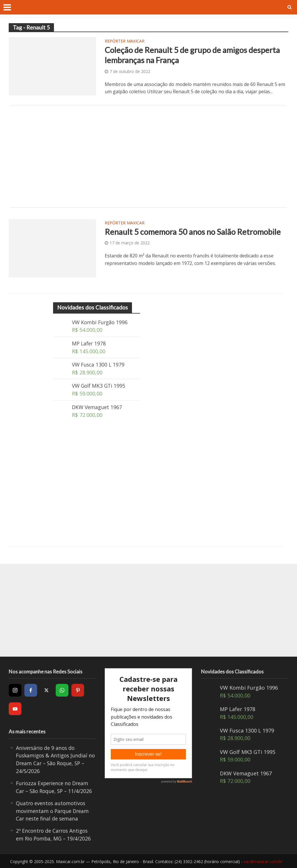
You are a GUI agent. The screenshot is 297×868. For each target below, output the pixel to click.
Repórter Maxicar (125, 41)
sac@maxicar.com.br (263, 861)
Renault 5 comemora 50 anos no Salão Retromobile (195, 232)
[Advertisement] (148, 157)
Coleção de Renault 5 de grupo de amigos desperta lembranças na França (194, 55)
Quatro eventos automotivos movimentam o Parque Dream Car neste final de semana (54, 811)
